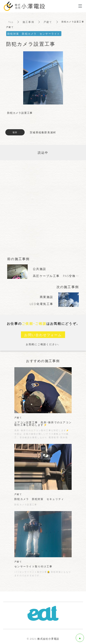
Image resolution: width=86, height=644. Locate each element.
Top (11, 22)
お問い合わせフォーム (43, 335)
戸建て (48, 22)
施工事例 (28, 22)
